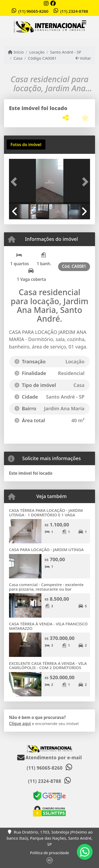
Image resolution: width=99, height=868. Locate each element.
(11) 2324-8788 (74, 11)
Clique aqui (20, 723)
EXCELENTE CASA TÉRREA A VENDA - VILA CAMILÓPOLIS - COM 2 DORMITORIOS (48, 666)
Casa (18, 58)
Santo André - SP (66, 52)
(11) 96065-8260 (33, 11)
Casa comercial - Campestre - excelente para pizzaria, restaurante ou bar (46, 587)
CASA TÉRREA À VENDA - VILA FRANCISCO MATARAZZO (48, 626)
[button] (15, 182)
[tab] (26, 145)
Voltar (83, 58)
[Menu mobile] (49, 27)
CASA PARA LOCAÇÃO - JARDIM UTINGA (46, 549)
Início (16, 52)
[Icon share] (46, 3)
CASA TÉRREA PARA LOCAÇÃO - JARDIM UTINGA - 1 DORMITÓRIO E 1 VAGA (46, 512)
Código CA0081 (42, 58)
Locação (37, 52)
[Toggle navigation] (84, 23)
